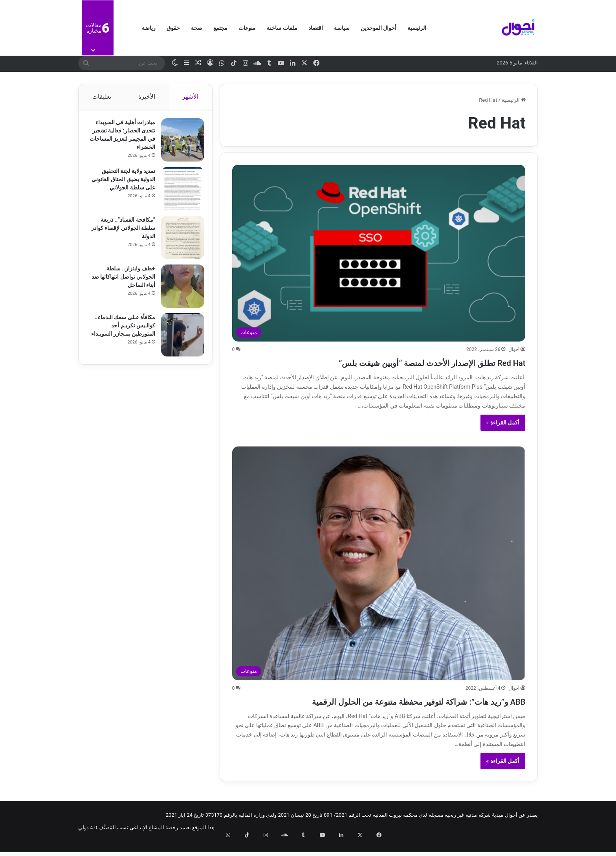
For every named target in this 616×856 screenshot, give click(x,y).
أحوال (514, 349)
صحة (197, 28)
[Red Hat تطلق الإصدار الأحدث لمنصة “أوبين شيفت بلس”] (379, 253)
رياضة (149, 28)
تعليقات (101, 97)
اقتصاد (316, 28)
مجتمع (220, 28)
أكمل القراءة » (503, 422)
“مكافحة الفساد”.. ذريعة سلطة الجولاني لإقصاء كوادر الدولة (124, 232)
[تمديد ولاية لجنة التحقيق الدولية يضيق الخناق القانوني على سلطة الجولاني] (179, 193)
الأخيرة (147, 97)
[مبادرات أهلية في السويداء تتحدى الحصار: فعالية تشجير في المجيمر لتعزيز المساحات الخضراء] (179, 144)
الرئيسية (417, 28)
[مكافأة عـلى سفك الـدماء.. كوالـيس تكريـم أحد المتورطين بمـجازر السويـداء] (179, 339)
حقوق (173, 28)
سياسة (342, 28)
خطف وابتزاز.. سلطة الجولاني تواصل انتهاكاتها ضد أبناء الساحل (124, 281)
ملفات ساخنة (282, 28)
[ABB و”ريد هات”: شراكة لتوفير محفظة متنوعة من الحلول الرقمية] (379, 563)
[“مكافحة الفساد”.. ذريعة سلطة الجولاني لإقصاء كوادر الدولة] (179, 241)
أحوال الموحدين (379, 28)
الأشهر (191, 97)
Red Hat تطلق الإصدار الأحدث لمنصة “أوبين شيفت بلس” (388, 362)
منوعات (247, 28)
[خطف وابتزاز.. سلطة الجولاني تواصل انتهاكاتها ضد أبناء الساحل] (179, 290)
